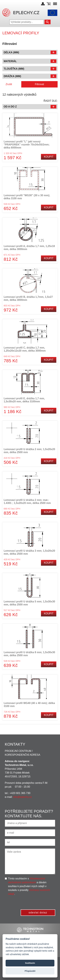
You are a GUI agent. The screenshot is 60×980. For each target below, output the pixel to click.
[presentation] (31, 902)
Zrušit (9, 84)
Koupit (49, 157)
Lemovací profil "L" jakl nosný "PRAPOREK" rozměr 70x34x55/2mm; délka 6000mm (27, 145)
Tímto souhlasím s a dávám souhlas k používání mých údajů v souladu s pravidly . (29, 886)
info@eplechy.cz (22, 797)
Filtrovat (39, 84)
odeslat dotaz (38, 913)
